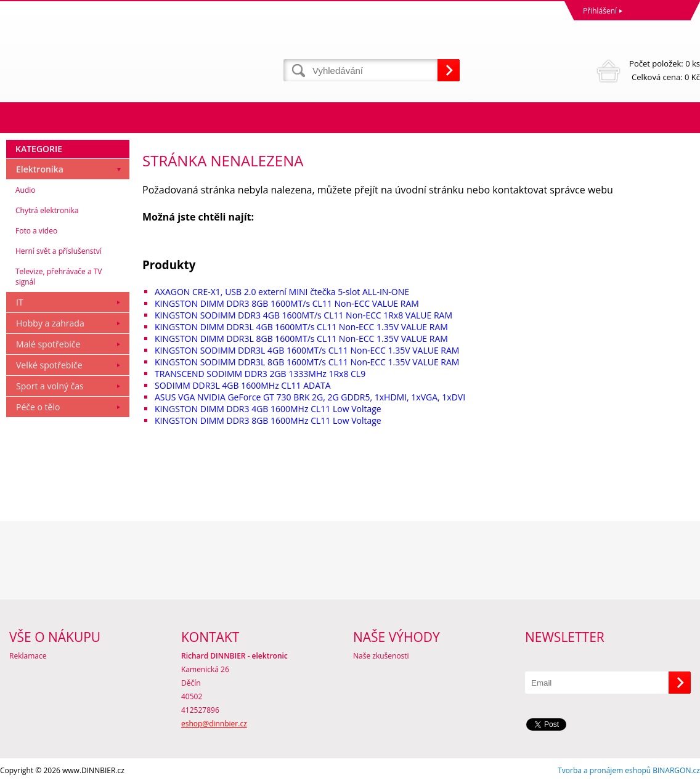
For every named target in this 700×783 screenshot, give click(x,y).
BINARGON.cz (676, 770)
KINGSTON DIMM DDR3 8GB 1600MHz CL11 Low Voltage (268, 420)
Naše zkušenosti (381, 656)
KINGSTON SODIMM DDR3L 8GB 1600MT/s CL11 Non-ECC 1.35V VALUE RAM (307, 362)
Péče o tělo (38, 407)
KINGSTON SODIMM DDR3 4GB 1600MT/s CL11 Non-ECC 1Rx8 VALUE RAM (303, 315)
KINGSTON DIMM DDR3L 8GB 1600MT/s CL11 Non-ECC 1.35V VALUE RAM (301, 339)
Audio (26, 190)
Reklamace (28, 656)
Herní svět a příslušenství (59, 251)
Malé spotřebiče (48, 344)
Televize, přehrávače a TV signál (59, 277)
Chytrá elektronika (47, 210)
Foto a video (36, 231)
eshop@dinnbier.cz (214, 724)
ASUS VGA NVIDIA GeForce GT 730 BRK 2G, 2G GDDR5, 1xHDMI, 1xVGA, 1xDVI (310, 397)
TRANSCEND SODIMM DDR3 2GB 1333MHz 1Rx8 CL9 (260, 374)
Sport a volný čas (50, 386)
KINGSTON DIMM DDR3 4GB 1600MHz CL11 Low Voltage (268, 409)
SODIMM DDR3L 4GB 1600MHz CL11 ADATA (243, 385)
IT (20, 302)
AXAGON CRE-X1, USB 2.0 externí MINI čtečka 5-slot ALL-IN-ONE (282, 292)
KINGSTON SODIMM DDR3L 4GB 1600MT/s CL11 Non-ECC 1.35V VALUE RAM (307, 350)
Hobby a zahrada (50, 323)
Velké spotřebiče (49, 365)
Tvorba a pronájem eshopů (604, 770)
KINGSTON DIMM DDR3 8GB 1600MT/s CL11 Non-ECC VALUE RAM (287, 303)
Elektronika (40, 169)
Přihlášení (600, 11)
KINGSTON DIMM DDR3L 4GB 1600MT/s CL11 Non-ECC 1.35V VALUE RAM (301, 327)
